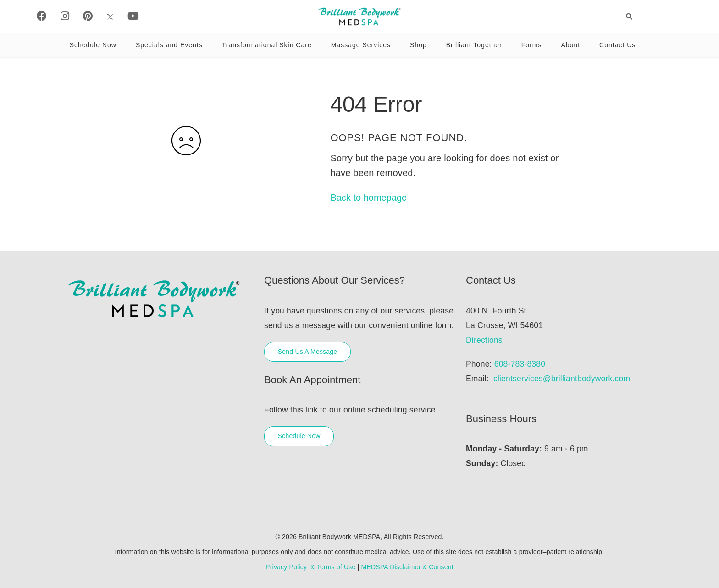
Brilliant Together (474, 45)
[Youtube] (133, 16)
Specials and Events (169, 45)
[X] (110, 16)
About (570, 45)
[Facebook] (42, 16)
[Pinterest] (88, 16)
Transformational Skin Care (267, 45)
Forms (532, 45)
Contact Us (617, 45)
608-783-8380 (520, 364)
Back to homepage (368, 198)
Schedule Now (93, 45)
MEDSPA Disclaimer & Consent (407, 567)
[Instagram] (65, 16)
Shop (418, 45)
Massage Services (361, 45)
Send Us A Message (307, 352)
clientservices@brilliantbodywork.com (562, 379)
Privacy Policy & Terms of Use (310, 567)
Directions (484, 340)
